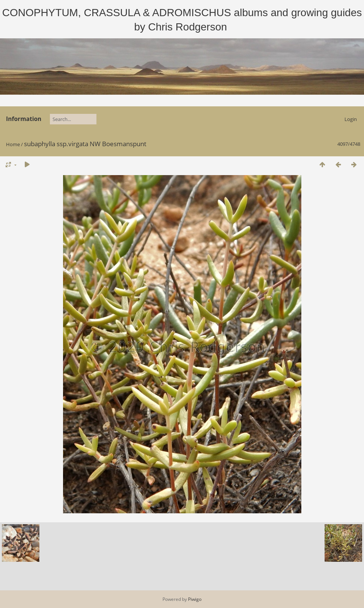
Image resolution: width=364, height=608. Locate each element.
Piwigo (195, 599)
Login (351, 119)
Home (13, 144)
